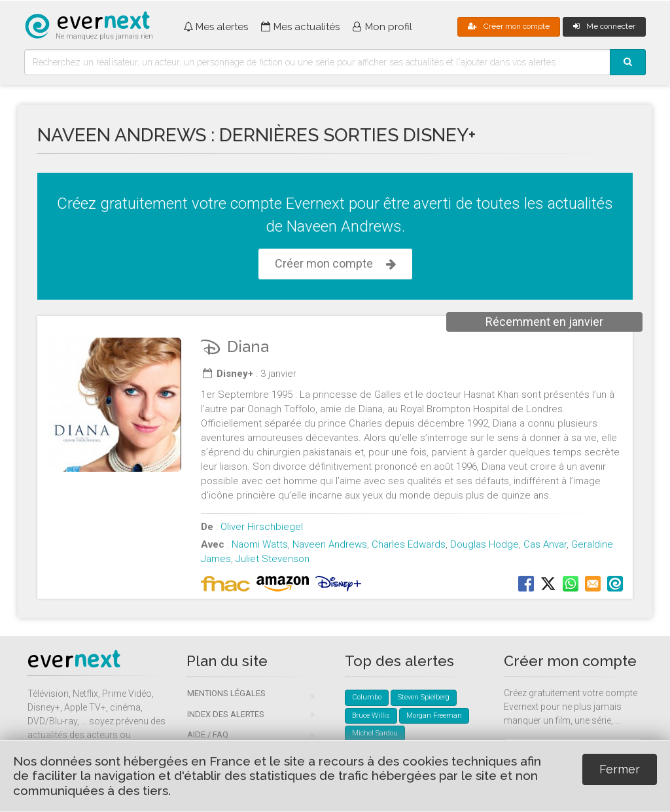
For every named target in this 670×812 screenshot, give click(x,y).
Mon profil (382, 27)
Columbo (367, 697)
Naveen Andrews (330, 544)
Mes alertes (216, 27)
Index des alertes (226, 714)
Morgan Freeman (434, 715)
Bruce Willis (371, 715)
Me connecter (604, 26)
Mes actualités (300, 27)
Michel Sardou (375, 733)
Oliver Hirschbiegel (262, 527)
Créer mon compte (509, 26)
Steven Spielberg (424, 697)
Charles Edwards (409, 544)
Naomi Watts (260, 544)
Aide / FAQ (208, 734)
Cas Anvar (545, 544)
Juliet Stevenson (273, 559)
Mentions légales (226, 693)
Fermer (620, 769)
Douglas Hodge (485, 544)
